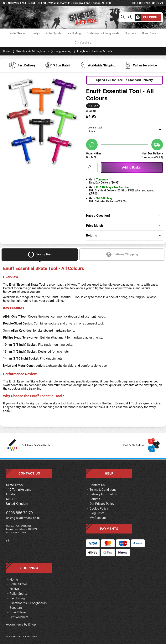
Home (7, 51)
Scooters (131, 33)
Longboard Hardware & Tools (92, 51)
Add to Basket (132, 167)
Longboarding (61, 51)
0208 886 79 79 (20, 513)
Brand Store (149, 33)
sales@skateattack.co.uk (23, 518)
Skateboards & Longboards (103, 33)
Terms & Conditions (103, 490)
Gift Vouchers (83, 43)
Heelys (36, 33)
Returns (95, 499)
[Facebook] (9, 543)
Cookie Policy (99, 509)
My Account (98, 518)
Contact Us (97, 485)
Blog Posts (97, 513)
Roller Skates (18, 33)
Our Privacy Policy (102, 504)
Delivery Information (103, 494)
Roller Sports (54, 33)
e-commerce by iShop (21, 625)
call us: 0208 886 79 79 (147, 3)
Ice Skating (74, 33)
